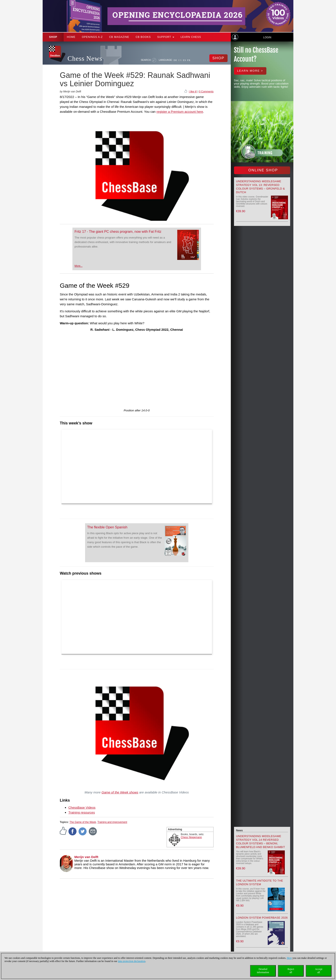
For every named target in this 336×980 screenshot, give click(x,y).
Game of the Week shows (120, 792)
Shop (53, 37)
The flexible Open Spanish (107, 527)
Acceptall (319, 971)
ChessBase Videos (82, 807)
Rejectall (291, 971)
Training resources (82, 812)
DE (175, 60)
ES (184, 60)
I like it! (193, 92)
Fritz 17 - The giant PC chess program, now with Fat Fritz (118, 232)
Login (267, 37)
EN (180, 60)
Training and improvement (112, 822)
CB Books (143, 37)
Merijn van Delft (86, 857)
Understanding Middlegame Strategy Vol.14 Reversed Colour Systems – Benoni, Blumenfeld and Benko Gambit (261, 842)
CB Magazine (119, 37)
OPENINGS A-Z (92, 37)
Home (71, 37)
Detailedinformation (263, 971)
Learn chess (191, 37)
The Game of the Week (83, 822)
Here (289, 958)
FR (189, 60)
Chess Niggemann (191, 837)
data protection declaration (132, 961)
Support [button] (166, 37)
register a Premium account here (180, 112)
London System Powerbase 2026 (262, 918)
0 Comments (206, 92)
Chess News (85, 59)
